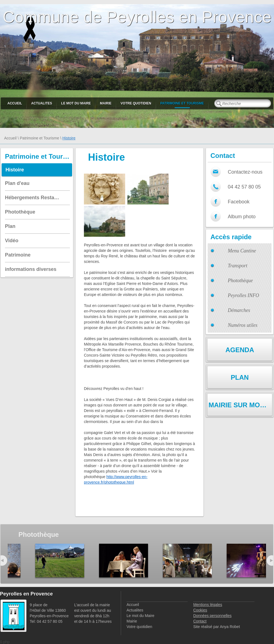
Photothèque (240, 281)
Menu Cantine (242, 251)
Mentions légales (208, 605)
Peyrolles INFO (243, 295)
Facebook (239, 202)
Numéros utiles (243, 325)
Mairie (106, 103)
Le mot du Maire (76, 103)
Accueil (15, 103)
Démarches (239, 310)
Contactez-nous (245, 172)
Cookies (200, 610)
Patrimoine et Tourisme (182, 103)
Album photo (242, 217)
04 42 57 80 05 (244, 187)
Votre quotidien (136, 103)
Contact (200, 621)
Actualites (42, 103)
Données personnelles (212, 616)
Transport (238, 266)
